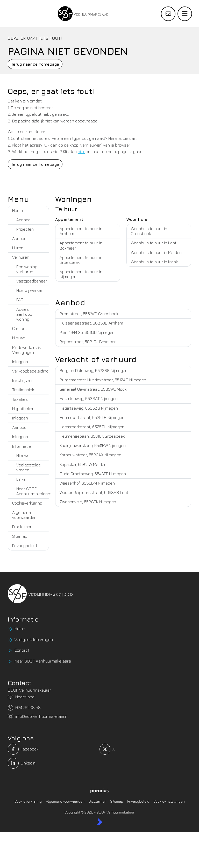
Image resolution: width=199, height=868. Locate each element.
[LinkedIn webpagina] (52, 763)
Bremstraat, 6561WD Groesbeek (89, 314)
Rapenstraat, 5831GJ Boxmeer (88, 342)
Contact (20, 328)
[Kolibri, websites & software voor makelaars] (100, 821)
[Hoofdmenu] (185, 14)
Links (21, 479)
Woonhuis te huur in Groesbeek (149, 231)
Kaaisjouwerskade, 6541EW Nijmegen (93, 445)
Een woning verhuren (27, 269)
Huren (18, 248)
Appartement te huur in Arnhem (81, 231)
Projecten (25, 229)
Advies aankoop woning (24, 314)
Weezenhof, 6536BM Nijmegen (87, 483)
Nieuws (19, 338)
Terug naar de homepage (35, 64)
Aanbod (23, 220)
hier (81, 151)
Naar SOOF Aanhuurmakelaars (33, 491)
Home (17, 210)
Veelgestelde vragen (29, 467)
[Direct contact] (168, 14)
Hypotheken (23, 409)
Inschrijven (22, 380)
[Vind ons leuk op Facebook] (52, 749)
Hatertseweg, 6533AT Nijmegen (89, 398)
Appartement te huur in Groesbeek (81, 260)
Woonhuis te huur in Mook (154, 262)
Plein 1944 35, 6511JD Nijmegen (87, 332)
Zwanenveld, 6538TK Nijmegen (88, 502)
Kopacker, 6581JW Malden (83, 464)
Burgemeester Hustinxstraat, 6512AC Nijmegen (103, 380)
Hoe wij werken (30, 290)
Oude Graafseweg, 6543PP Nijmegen (93, 474)
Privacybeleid (24, 546)
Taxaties (20, 399)
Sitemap (20, 536)
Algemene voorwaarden (24, 515)
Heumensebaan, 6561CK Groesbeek (92, 436)
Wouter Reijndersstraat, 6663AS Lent (94, 492)
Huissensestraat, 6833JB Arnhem (91, 323)
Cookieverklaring (27, 503)
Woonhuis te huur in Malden (156, 252)
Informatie (22, 446)
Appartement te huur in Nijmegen (81, 274)
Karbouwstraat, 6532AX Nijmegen (90, 455)
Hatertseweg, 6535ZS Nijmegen (89, 408)
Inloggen (20, 362)
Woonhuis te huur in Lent (154, 243)
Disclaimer (22, 527)
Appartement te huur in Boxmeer (81, 245)
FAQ (20, 300)
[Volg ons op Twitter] (144, 749)
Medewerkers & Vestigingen (26, 350)
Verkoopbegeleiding (30, 371)
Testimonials (24, 390)
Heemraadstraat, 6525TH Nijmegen (92, 417)
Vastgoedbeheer (32, 281)
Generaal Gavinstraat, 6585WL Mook (93, 389)
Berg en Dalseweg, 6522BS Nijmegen (94, 370)
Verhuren (21, 257)
